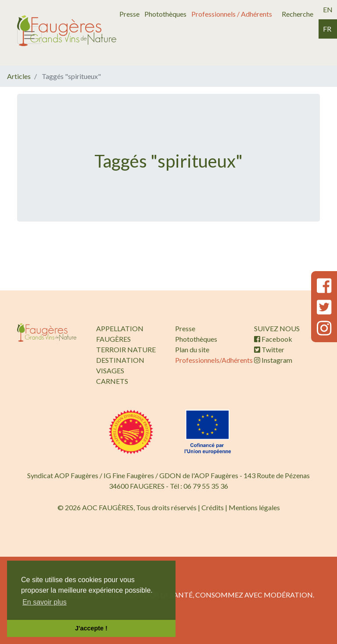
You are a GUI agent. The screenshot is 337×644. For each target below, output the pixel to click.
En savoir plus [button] (45, 602)
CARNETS (112, 381)
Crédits (213, 507)
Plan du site (192, 349)
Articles (19, 76)
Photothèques (165, 14)
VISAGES (110, 370)
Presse (129, 14)
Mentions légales (254, 507)
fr (327, 29)
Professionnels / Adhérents (232, 14)
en (328, 9)
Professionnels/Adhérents (214, 360)
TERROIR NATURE (126, 349)
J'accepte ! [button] (91, 628)
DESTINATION (120, 360)
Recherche (298, 14)
